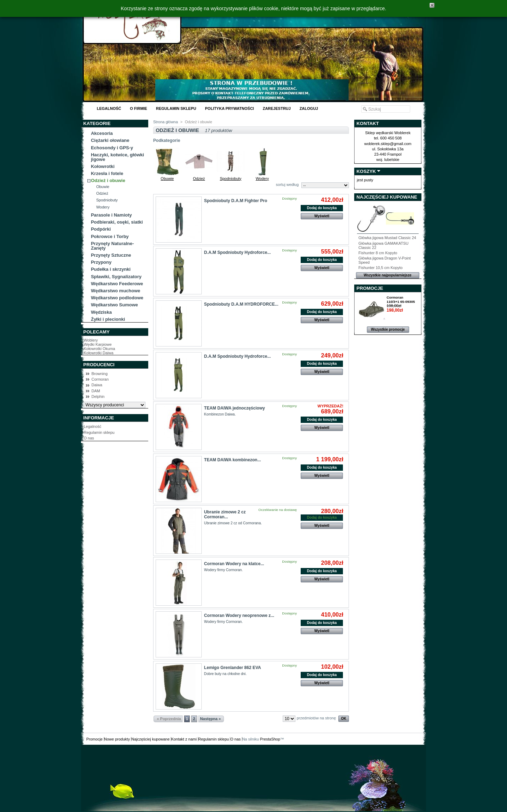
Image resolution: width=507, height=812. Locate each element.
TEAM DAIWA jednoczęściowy (235, 408)
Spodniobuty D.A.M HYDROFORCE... (241, 304)
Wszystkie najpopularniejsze (388, 275)
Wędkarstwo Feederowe (117, 284)
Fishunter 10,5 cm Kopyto (380, 268)
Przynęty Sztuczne (111, 255)
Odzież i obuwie (108, 180)
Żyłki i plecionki (108, 319)
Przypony (101, 262)
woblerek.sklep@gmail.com (388, 144)
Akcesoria (102, 133)
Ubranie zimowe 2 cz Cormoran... (225, 514)
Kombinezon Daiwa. (220, 414)
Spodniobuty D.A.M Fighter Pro (236, 201)
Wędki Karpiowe (98, 344)
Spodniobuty (107, 200)
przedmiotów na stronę (316, 718)
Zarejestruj (277, 108)
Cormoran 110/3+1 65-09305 (401, 299)
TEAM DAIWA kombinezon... (233, 460)
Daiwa (97, 385)
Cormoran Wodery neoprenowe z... (239, 616)
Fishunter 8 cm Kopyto (378, 253)
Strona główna (165, 122)
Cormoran (100, 379)
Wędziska (101, 312)
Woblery (91, 340)
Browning (100, 374)
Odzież (102, 193)
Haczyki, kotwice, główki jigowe (117, 157)
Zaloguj (309, 108)
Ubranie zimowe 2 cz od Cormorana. (233, 523)
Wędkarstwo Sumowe (114, 305)
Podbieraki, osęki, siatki (117, 222)
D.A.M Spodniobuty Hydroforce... (237, 252)
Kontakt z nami (184, 739)
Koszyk (366, 171)
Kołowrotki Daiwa (99, 353)
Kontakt (368, 123)
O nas (89, 438)
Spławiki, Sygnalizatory (116, 277)
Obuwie (103, 187)
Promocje (370, 288)
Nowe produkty (117, 739)
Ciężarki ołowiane (110, 140)
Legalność (109, 108)
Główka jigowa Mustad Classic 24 (387, 238)
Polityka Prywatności (229, 108)
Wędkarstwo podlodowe (117, 298)
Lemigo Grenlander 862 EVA (233, 668)
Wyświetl (322, 216)
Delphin (98, 396)
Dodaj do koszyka (322, 208)
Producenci (99, 365)
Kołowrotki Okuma (99, 349)
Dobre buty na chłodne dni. (226, 674)
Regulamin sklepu (176, 108)
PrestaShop (270, 739)
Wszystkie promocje (388, 329)
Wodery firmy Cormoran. (224, 570)
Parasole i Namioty (111, 215)
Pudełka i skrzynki (111, 269)
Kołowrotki (103, 166)
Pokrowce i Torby (110, 236)
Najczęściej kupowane (387, 197)
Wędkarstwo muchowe (115, 291)
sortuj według (287, 185)
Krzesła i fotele (107, 173)
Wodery (103, 207)
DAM (96, 391)
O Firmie (139, 108)
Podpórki (101, 229)
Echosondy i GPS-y (112, 148)
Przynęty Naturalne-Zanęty (112, 246)
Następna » (210, 719)
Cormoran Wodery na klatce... (234, 564)
